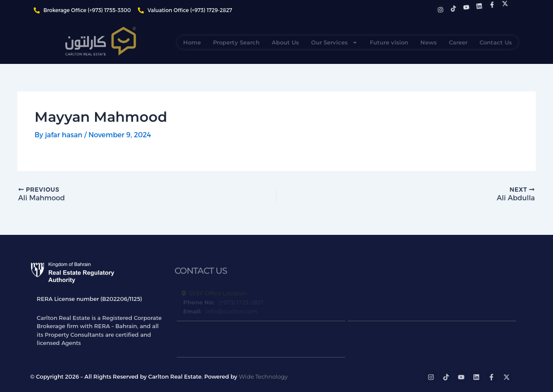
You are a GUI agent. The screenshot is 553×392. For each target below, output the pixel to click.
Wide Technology (263, 376)
